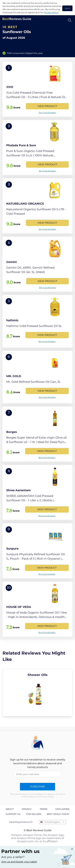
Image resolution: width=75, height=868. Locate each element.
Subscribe (37, 787)
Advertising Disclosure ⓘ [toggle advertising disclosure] (21, 822)
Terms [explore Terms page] (44, 809)
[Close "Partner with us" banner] (72, 849)
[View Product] (37, 89)
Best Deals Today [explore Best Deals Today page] (58, 814)
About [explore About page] (10, 809)
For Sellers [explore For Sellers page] (34, 814)
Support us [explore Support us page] (13, 814)
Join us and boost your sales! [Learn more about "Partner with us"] (19, 862)
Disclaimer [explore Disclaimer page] (62, 809)
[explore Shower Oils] (37, 693)
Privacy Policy (51, 12)
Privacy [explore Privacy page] (27, 809)
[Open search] (70, 20)
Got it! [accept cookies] (67, 8)
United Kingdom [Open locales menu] (52, 822)
